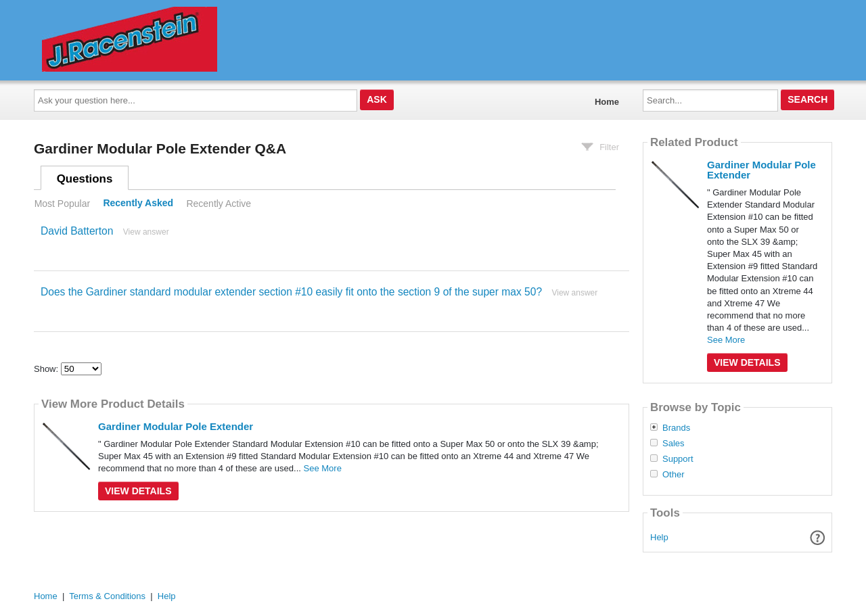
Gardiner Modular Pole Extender (176, 426)
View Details (138, 491)
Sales (674, 444)
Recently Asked (138, 204)
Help (659, 537)
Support (678, 459)
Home (607, 102)
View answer (146, 232)
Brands (676, 428)
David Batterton (77, 231)
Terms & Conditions (107, 596)
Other (674, 475)
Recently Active (219, 204)
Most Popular (62, 204)
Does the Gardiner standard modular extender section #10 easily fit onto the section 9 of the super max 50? (291, 292)
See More (323, 468)
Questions (85, 179)
